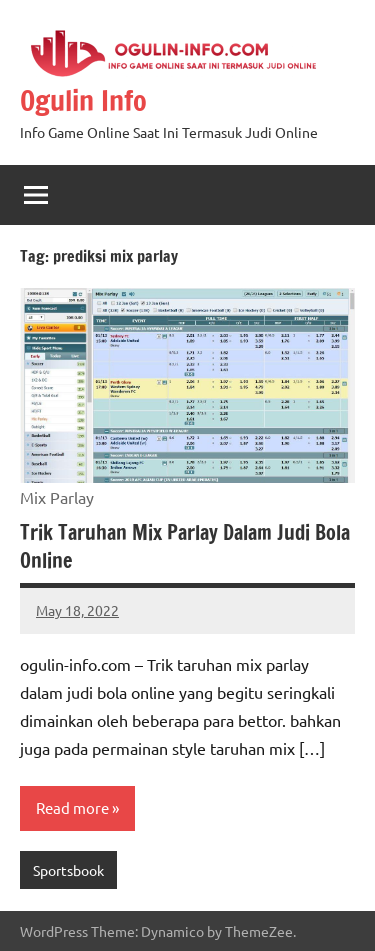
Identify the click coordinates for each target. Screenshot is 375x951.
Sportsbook (68, 870)
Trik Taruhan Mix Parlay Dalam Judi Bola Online (185, 546)
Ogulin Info (83, 100)
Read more (72, 807)
